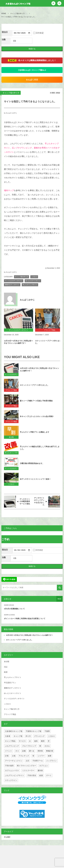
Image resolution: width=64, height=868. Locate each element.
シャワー (41, 757)
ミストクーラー (28, 771)
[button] (53, 3)
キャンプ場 (18, 737)
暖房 (43, 742)
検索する (32, 49)
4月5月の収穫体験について (14, 610)
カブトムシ (44, 766)
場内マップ (9, 191)
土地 (14, 757)
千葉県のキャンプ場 (33, 732)
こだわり (34, 277)
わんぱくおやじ (12, 113)
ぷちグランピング (12, 747)
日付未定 (38, 33)
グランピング (39, 737)
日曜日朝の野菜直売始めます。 (32, 464)
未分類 (11, 438)
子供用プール (38, 761)
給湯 (41, 776)
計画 (7, 757)
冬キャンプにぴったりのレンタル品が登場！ (37, 417)
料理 (6, 673)
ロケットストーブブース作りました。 (35, 385)
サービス (22, 742)
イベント (8, 752)
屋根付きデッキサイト (12, 285)
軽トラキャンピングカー (27, 766)
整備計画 (50, 752)
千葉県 (47, 732)
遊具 (36, 742)
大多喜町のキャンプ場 (14, 732)
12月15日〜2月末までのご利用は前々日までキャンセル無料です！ (18, 342)
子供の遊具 (9, 766)
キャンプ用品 (10, 742)
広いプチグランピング (22, 148)
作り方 (28, 737)
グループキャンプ (29, 747)
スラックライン (11, 781)
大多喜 (8, 737)
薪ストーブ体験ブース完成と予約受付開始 (36, 401)
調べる (32, 752)
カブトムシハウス (12, 771)
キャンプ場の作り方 (11, 93)
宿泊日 (5, 32)
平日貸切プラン (10, 683)
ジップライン (51, 761)
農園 (32, 80)
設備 (24, 752)
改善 (50, 757)
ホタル (47, 747)
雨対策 (40, 752)
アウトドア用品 (11, 391)
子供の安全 (32, 776)
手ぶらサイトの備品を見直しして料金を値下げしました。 (40, 448)
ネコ (17, 752)
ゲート (49, 776)
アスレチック (24, 757)
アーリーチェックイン (14, 761)
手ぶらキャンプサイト (30, 285)
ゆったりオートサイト (33, 281)
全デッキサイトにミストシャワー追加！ (35, 479)
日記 (6, 668)
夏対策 (40, 771)
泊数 (4, 40)
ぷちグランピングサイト (15, 776)
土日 (27, 761)
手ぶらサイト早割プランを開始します (35, 432)
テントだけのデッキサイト (14, 281)
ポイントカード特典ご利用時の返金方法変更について (25, 619)
